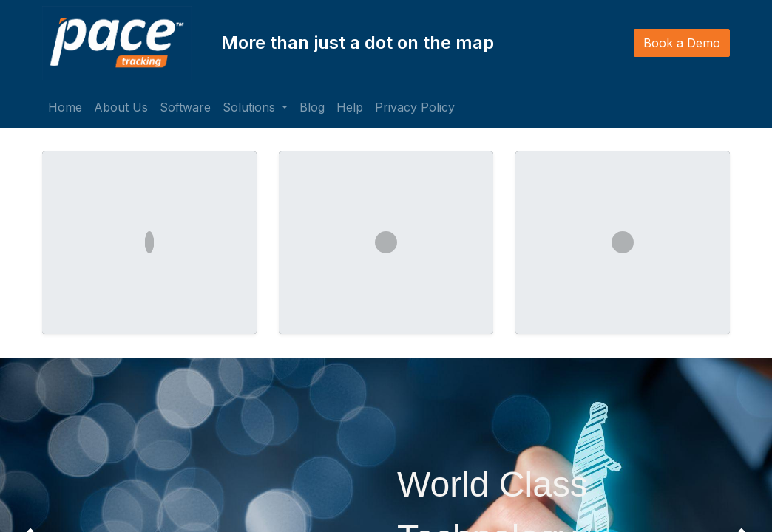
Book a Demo (682, 43)
